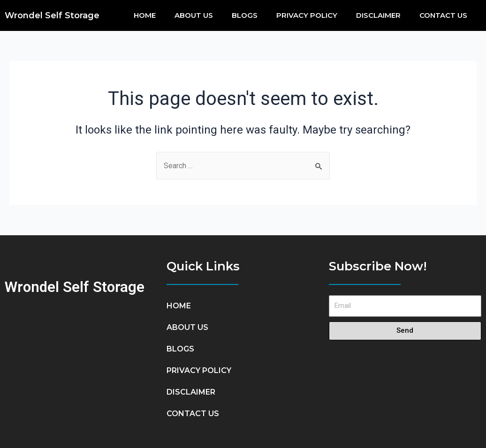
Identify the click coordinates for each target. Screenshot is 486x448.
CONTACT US (443, 15)
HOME (145, 15)
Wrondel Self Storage (52, 15)
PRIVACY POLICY (307, 15)
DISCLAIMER (378, 15)
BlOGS (245, 15)
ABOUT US (194, 15)
